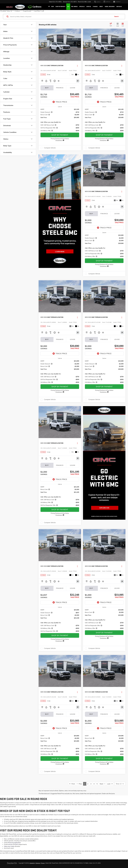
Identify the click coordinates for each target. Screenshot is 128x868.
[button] (79, 45)
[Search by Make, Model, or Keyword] (61, 17)
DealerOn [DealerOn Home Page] (32, 863)
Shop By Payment (60, 7)
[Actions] (77, 66)
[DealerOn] (12, 863)
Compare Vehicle (50, 148)
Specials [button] (82, 7)
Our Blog (119, 7)
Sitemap (38, 863)
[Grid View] (117, 25)
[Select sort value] (111, 25)
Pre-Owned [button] (74, 7)
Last (110, 784)
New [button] (52, 7)
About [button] (101, 7)
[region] (60, 120)
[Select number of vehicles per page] (120, 784)
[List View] (123, 25)
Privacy (43, 863)
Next (102, 784)
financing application (14, 843)
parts (17, 844)
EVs (68, 7)
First (72, 784)
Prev (79, 784)
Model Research (110, 7)
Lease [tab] (73, 88)
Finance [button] (95, 7)
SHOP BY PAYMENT (60, 135)
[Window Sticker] (78, 81)
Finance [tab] (60, 88)
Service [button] (89, 7)
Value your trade (9, 846)
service (10, 844)
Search (116, 16)
